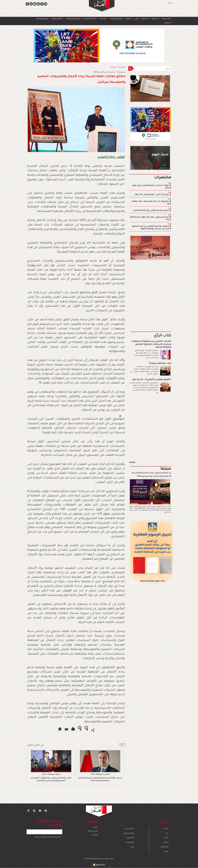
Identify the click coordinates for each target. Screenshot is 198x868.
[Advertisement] (96, 434)
